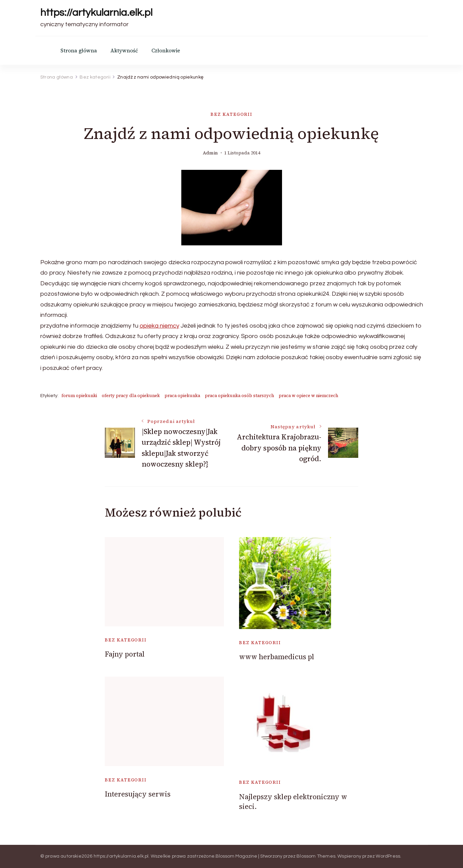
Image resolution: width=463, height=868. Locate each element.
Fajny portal (125, 654)
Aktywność (124, 51)
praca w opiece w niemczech (308, 396)
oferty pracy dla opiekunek (131, 396)
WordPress (388, 856)
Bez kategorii (231, 114)
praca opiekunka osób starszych (239, 396)
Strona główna (79, 51)
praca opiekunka (182, 396)
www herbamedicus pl (277, 657)
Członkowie (166, 51)
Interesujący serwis (138, 794)
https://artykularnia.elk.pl (96, 13)
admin (210, 153)
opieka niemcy (159, 326)
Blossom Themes (316, 856)
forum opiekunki (79, 396)
